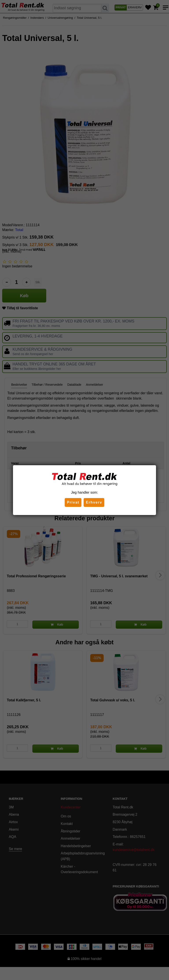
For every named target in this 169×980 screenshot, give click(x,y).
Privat (73, 502)
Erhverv (94, 502)
